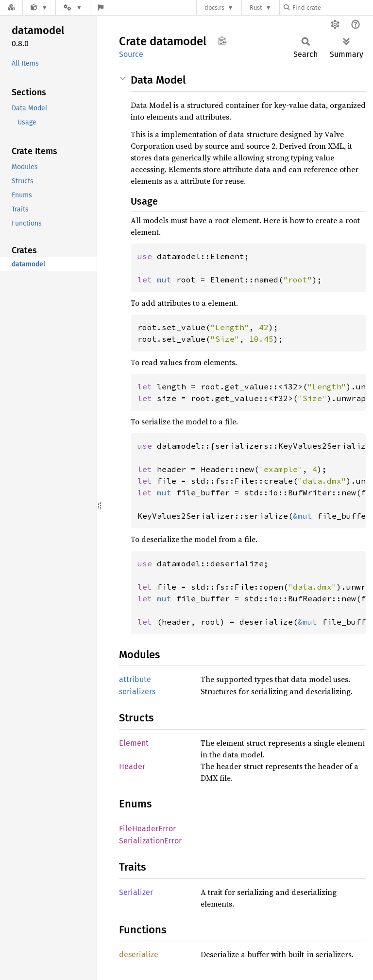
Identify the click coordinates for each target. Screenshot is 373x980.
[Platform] (73, 8)
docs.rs (214, 8)
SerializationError (150, 841)
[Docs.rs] (11, 8)
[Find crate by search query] (332, 8)
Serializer (136, 892)
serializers (137, 691)
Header (132, 766)
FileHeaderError (147, 829)
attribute (135, 679)
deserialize (139, 954)
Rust (256, 8)
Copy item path (222, 41)
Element (134, 743)
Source (131, 54)
